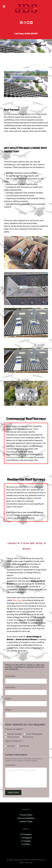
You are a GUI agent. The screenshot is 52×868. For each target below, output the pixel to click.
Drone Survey (13, 737)
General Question (15, 734)
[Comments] (26, 778)
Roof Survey (28, 737)
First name (11, 676)
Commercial (24, 746)
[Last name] (26, 692)
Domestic (11, 746)
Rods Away (17, 600)
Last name (11, 688)
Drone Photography (34, 734)
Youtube (27, 841)
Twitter (27, 844)
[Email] (26, 704)
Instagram (27, 838)
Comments (11, 765)
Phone (9, 710)
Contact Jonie (26, 821)
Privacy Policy (26, 815)
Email (9, 699)
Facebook (27, 834)
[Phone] (26, 715)
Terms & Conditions (26, 818)
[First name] (26, 681)
